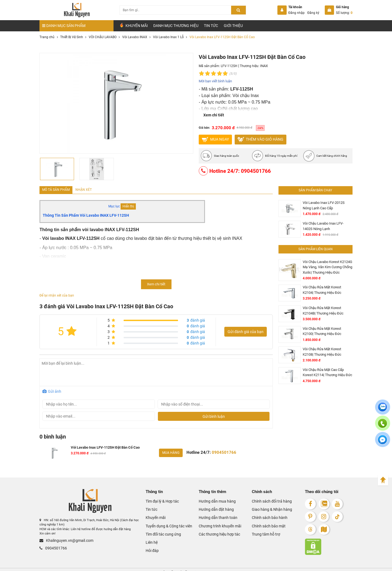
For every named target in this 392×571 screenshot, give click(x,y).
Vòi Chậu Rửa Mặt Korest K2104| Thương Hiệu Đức (325, 285)
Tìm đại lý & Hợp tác (160, 498)
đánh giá (196, 319)
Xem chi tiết (214, 114)
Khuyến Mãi (134, 25)
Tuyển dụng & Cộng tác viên (164, 518)
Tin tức (211, 26)
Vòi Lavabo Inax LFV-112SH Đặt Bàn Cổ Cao (101, 446)
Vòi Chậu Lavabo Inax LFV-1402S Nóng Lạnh (325, 224)
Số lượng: (344, 13)
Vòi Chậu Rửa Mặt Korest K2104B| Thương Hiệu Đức (326, 304)
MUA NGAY (215, 139)
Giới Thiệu (233, 26)
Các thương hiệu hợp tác (215, 525)
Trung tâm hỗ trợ (263, 525)
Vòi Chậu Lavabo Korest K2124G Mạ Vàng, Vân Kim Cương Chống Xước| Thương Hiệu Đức (325, 263)
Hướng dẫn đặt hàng (212, 505)
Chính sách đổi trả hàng (268, 498)
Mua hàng (170, 451)
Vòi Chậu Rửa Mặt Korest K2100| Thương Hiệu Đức (325, 323)
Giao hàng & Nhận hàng (268, 505)
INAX (264, 66)
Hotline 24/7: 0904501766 (232, 171)
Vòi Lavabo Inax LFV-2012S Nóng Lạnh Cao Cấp (325, 205)
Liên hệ (151, 532)
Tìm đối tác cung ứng (160, 525)
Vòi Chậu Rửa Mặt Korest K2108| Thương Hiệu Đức (325, 342)
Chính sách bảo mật (265, 518)
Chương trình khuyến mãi (216, 518)
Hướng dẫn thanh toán (214, 511)
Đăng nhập (296, 13)
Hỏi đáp (151, 538)
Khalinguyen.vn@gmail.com (61, 538)
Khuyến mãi (154, 511)
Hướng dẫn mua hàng (213, 498)
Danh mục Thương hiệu (176, 26)
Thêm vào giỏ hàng (261, 139)
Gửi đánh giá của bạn (246, 331)
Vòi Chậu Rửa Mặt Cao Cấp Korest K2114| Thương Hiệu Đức (326, 361)
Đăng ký (313, 13)
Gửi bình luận (214, 415)
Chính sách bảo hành (266, 511)
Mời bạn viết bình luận (215, 81)
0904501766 (50, 544)
